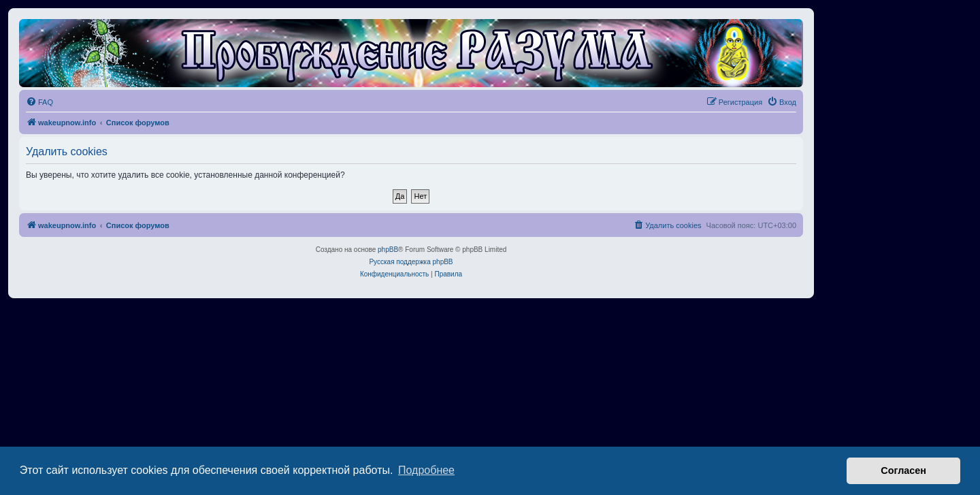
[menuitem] (39, 102)
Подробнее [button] (426, 470)
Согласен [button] (903, 470)
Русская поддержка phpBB (411, 262)
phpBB (388, 250)
